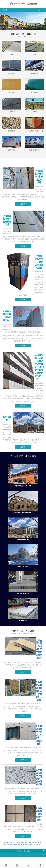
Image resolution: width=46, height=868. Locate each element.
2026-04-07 (23, 798)
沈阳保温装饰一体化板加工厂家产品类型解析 (39, 649)
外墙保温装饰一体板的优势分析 (39, 814)
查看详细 (23, 204)
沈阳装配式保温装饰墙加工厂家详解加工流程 (39, 691)
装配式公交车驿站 (23, 567)
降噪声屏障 (11, 74)
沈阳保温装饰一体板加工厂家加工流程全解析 (39, 735)
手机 (29, 866)
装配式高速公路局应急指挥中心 (23, 513)
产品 (17, 866)
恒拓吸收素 (11, 131)
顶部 (40, 866)
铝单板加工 (10, 845)
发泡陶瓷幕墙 (11, 150)
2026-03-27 (23, 836)
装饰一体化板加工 (22, 843)
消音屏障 (11, 93)
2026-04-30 (23, 716)
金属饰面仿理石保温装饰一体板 (34, 131)
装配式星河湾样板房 (23, 540)
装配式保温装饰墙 (34, 150)
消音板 (34, 55)
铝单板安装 (31, 843)
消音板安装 (34, 74)
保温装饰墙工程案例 (23, 594)
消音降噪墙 (11, 112)
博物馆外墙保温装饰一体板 (23, 486)
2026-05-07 (23, 672)
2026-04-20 (23, 760)
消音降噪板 (34, 112)
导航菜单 (4, 10)
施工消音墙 (34, 93)
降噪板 (11, 55)
